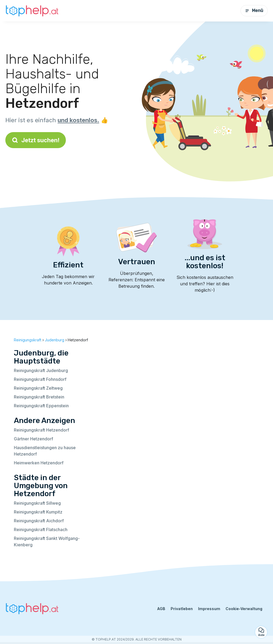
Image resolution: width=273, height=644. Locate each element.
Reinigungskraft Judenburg (41, 370)
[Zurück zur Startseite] (32, 11)
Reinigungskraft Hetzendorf (41, 430)
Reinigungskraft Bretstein (39, 397)
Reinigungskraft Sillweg (37, 503)
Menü (254, 11)
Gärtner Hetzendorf (33, 439)
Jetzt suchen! (36, 140)
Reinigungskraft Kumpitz (38, 512)
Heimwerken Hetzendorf (39, 463)
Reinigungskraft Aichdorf (39, 521)
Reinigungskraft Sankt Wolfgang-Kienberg (47, 542)
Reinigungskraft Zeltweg (38, 388)
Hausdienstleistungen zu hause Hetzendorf (45, 451)
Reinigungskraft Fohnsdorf (40, 379)
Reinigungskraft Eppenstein (41, 406)
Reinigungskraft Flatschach (41, 530)
